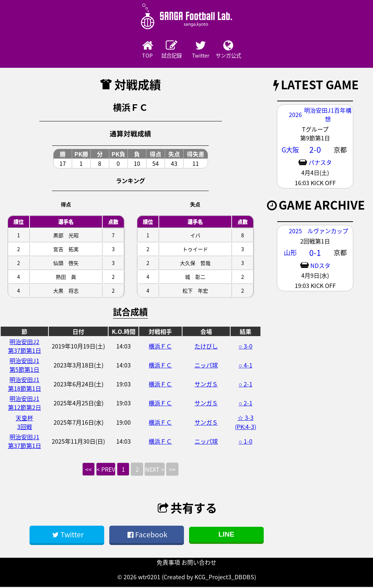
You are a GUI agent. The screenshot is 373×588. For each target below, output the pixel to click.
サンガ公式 (247, 50)
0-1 (315, 253)
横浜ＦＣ (160, 347)
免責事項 (168, 563)
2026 (295, 116)
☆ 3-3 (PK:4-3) (246, 423)
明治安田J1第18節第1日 (25, 385)
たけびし (206, 347)
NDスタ (320, 266)
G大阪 (290, 150)
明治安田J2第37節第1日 (25, 347)
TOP (126, 50)
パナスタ (320, 163)
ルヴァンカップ (328, 231)
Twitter (207, 50)
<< (89, 470)
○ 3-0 (246, 347)
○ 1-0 (246, 442)
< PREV (106, 470)
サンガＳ (206, 385)
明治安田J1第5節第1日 (24, 366)
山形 (290, 254)
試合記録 (166, 50)
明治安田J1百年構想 (328, 116)
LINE (227, 535)
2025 (295, 231)
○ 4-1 (246, 366)
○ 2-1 (246, 385)
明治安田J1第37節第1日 (25, 442)
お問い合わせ (199, 563)
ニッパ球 (206, 366)
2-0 (315, 151)
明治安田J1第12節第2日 (25, 404)
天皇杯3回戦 (24, 423)
